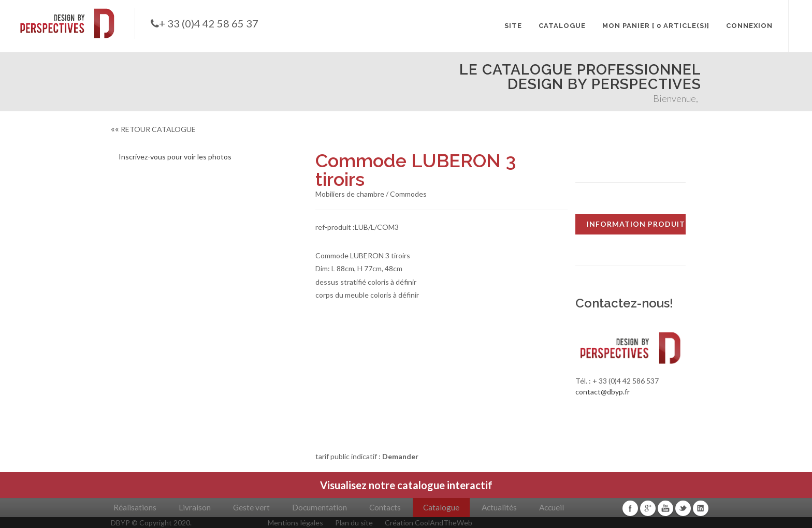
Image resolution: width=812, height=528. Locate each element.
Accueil (552, 507)
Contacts (385, 507)
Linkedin (701, 508)
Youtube (665, 508)
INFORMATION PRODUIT (636, 224)
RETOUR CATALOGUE (153, 129)
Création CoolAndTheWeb (429, 523)
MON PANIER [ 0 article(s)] (656, 26)
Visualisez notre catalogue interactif (406, 485)
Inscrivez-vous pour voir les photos (175, 157)
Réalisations (135, 507)
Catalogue (441, 507)
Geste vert (251, 507)
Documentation (320, 507)
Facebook (630, 508)
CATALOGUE (562, 26)
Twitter (683, 508)
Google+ (648, 508)
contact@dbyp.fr (603, 392)
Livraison (195, 507)
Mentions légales (295, 523)
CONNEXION (749, 26)
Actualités (499, 507)
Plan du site (354, 523)
